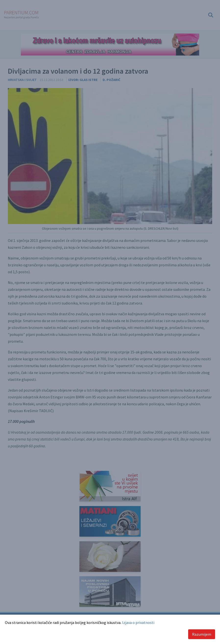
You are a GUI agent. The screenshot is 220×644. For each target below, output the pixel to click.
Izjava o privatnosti (138, 622)
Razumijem (202, 634)
